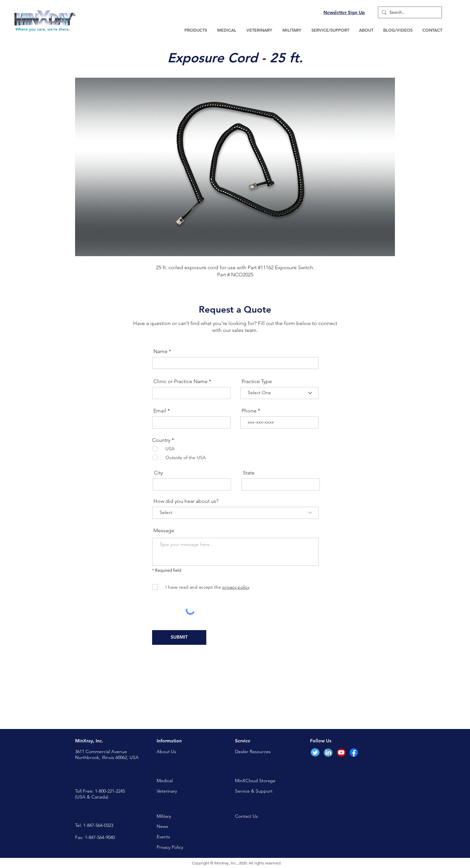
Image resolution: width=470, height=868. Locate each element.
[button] (196, 30)
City (158, 473)
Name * (162, 351)
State (249, 473)
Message (164, 531)
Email (160, 411)
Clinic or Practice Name (180, 381)
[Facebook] (354, 752)
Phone (249, 411)
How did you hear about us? (186, 501)
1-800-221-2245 (110, 791)
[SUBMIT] (179, 637)
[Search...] (409, 12)
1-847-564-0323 (98, 825)
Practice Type (257, 381)
